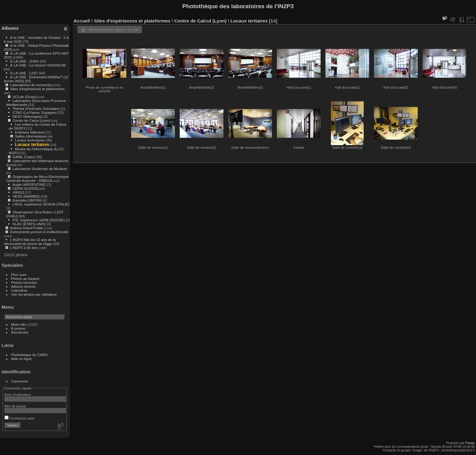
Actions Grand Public (27, 228)
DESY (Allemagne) (27, 116)
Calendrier (19, 290)
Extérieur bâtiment (29, 132)
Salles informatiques (31, 136)
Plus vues (19, 275)
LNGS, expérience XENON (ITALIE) (41, 204)
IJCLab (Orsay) (25, 97)
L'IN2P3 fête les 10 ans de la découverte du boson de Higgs (30, 242)
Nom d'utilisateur (18, 394)
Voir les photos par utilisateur (34, 294)
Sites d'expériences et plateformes (37, 89)
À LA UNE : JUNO (25, 61)
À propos (18, 328)
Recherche (20, 332)
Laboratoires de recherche (31, 85)
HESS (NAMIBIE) (26, 196)
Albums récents (24, 286)
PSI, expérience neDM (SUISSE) (39, 220)
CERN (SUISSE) (26, 188)
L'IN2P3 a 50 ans (24, 248)
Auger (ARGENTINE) (29, 184)
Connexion (20, 381)
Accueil (82, 21)
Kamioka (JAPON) (27, 200)
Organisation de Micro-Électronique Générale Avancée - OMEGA (37, 178)
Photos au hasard (25, 278)
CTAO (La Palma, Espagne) (35, 112)
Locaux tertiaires (32, 144)
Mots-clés (19, 324)
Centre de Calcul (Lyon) (31, 120)
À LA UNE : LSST (24, 73)
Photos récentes (24, 282)
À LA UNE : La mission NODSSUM (38, 65)
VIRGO (18, 192)
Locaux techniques (30, 140)
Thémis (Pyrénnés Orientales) (36, 109)
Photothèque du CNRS (29, 355)
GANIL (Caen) (24, 157)
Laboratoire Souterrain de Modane (40, 169)
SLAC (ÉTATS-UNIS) (29, 224)
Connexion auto (20, 418)
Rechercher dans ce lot (114, 30)
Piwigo (470, 443)
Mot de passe (15, 406)
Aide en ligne (22, 359)
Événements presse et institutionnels (39, 232)
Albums (10, 28)
